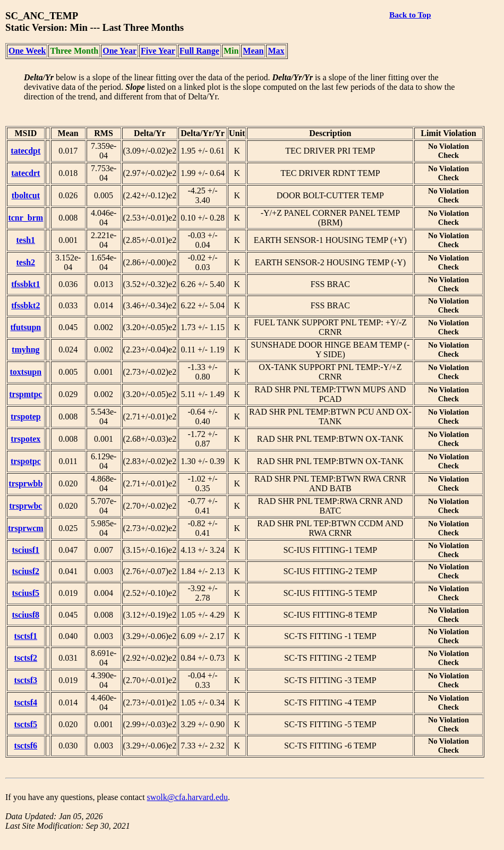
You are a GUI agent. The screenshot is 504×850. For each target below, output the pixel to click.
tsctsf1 (26, 636)
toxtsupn (26, 372)
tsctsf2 (26, 658)
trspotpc (26, 461)
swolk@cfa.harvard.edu (187, 797)
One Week (27, 51)
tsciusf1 (26, 550)
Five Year (158, 51)
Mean (253, 51)
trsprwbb (25, 483)
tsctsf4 (26, 702)
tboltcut (26, 195)
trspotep (26, 416)
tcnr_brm (25, 218)
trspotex (25, 439)
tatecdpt (25, 151)
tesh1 (26, 240)
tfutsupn (25, 327)
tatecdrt (25, 173)
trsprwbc (25, 506)
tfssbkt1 (25, 284)
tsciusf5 (26, 593)
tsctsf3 (26, 680)
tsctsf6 (26, 746)
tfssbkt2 (25, 305)
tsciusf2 (26, 571)
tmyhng (25, 350)
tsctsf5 (26, 724)
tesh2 (26, 262)
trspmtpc (25, 394)
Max (276, 51)
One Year (119, 51)
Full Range (199, 51)
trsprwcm (26, 528)
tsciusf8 (26, 615)
